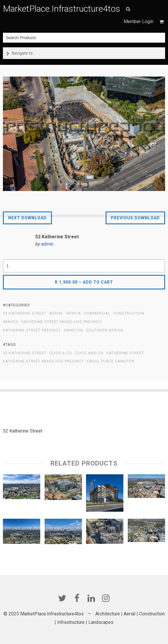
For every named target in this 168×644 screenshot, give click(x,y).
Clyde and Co (89, 353)
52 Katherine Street (25, 313)
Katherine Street (125, 353)
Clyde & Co (61, 353)
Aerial (56, 313)
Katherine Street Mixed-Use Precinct (62, 322)
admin (47, 244)
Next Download (27, 218)
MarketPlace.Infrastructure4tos (62, 9)
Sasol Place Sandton (111, 361)
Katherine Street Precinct (32, 330)
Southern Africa (105, 330)
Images (11, 322)
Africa (74, 313)
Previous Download (135, 218)
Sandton (73, 330)
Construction (129, 313)
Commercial (97, 313)
